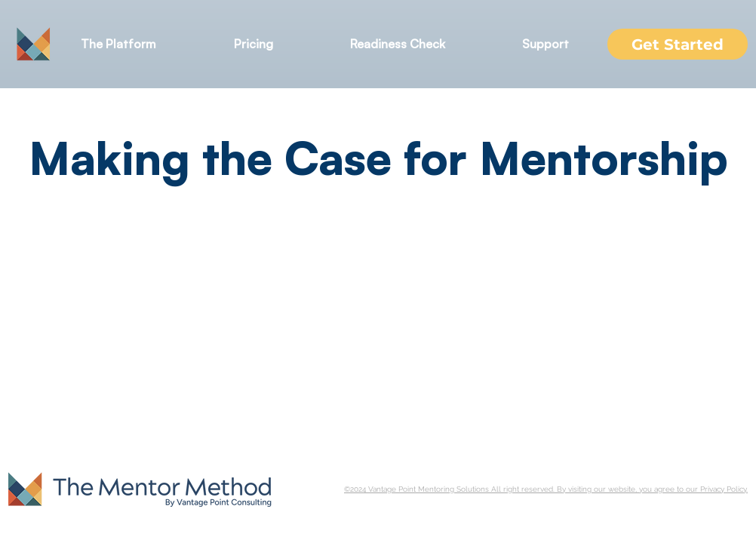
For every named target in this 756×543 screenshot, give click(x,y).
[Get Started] (678, 44)
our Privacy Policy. (717, 489)
